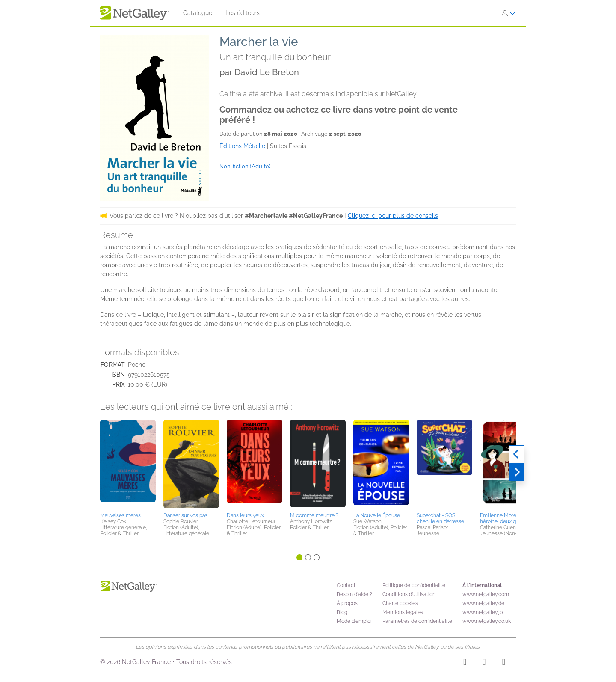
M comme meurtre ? (314, 515)
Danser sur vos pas (185, 515)
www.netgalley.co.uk (487, 621)
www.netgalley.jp (483, 612)
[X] (504, 663)
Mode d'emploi (354, 621)
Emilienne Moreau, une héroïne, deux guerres (507, 518)
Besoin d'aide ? (354, 594)
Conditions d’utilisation (409, 594)
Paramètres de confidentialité (417, 621)
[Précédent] (517, 454)
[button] (128, 465)
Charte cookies (400, 603)
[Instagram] (465, 663)
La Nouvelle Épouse (377, 515)
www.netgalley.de (483, 603)
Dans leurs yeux (245, 515)
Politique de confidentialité (414, 585)
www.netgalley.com (486, 594)
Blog (342, 612)
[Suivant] (517, 472)
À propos (347, 603)
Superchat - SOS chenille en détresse (440, 518)
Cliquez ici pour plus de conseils (393, 216)
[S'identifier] (509, 13)
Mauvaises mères (120, 515)
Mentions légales (403, 612)
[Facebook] (484, 663)
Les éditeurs (243, 13)
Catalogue (198, 13)
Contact (346, 585)
